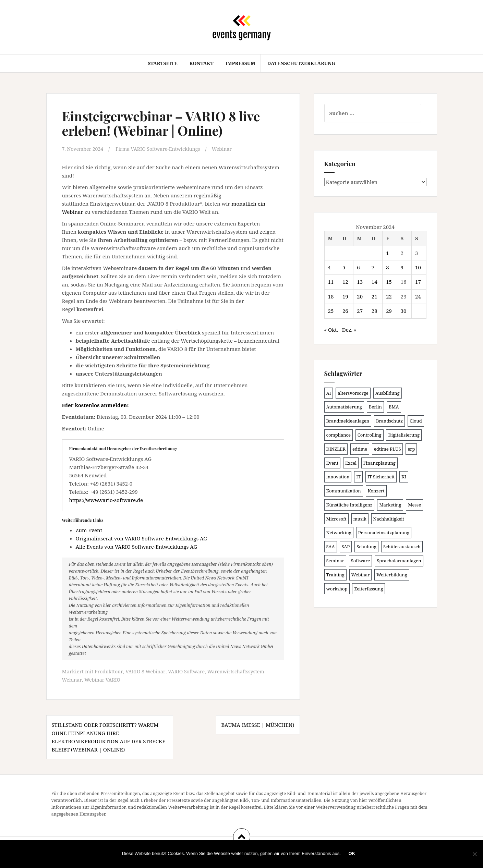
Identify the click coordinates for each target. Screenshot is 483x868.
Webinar (231, 149)
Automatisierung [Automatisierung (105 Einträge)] (344, 407)
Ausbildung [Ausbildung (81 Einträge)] (388, 393)
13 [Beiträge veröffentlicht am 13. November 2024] (360, 282)
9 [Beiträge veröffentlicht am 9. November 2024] (402, 267)
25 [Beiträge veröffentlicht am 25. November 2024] (331, 311)
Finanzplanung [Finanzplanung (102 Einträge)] (379, 463)
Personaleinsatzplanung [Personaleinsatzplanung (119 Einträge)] (384, 533)
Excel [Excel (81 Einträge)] (351, 463)
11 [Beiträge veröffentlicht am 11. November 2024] (331, 282)
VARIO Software (191, 671)
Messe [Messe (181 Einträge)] (414, 505)
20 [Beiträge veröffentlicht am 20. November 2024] (360, 296)
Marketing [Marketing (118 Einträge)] (390, 505)
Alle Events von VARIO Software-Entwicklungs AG (137, 546)
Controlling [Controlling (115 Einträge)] (370, 435)
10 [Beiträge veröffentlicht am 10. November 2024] (418, 267)
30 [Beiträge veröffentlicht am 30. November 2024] (404, 311)
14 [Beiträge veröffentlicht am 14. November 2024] (375, 282)
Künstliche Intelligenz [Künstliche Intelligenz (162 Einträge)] (349, 505)
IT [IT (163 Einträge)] (358, 477)
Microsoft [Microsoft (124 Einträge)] (336, 519)
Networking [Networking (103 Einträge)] (339, 533)
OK (353, 854)
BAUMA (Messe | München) (258, 724)
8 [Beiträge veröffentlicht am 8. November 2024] (387, 267)
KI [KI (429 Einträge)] (404, 477)
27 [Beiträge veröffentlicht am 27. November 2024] (360, 311)
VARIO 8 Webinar (148, 671)
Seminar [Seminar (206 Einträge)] (335, 561)
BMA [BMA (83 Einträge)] (394, 407)
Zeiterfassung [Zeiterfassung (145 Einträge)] (369, 589)
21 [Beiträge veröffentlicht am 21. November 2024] (375, 296)
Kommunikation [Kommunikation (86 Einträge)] (344, 491)
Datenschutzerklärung (301, 63)
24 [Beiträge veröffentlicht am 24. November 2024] (418, 296)
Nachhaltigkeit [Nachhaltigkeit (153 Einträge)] (389, 519)
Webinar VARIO (104, 679)
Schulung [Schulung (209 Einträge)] (366, 547)
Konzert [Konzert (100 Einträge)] (376, 491)
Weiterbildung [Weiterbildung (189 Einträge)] (392, 575)
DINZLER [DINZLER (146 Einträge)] (336, 449)
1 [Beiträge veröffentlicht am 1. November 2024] (387, 253)
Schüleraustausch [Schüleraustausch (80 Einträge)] (402, 547)
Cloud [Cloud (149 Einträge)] (416, 421)
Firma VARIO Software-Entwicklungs (164, 149)
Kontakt (201, 63)
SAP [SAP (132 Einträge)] (346, 547)
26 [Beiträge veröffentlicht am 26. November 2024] (345, 311)
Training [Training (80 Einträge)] (335, 575)
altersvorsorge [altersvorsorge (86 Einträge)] (353, 393)
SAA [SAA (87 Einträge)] (331, 547)
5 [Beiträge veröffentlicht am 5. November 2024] (344, 267)
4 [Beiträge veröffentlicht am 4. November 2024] (329, 267)
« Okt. (331, 330)
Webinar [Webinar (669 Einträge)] (361, 575)
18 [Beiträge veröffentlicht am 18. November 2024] (331, 296)
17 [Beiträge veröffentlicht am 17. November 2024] (418, 282)
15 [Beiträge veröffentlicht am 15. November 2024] (389, 282)
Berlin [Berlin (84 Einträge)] (375, 407)
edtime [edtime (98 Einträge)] (360, 449)
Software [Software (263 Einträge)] (361, 561)
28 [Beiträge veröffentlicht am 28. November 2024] (375, 311)
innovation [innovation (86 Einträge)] (338, 477)
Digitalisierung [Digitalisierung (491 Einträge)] (404, 435)
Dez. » (349, 330)
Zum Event (89, 530)
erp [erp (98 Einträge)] (411, 449)
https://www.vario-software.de (106, 500)
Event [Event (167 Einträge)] (333, 463)
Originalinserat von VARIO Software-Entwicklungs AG (142, 538)
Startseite (163, 63)
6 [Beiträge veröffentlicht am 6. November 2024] (358, 267)
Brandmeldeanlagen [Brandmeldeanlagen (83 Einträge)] (348, 421)
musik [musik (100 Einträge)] (360, 519)
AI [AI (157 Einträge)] (329, 393)
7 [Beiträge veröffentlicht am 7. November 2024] (373, 267)
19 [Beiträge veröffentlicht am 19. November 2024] (345, 296)
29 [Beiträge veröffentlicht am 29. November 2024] (389, 311)
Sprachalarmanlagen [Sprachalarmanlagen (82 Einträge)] (399, 561)
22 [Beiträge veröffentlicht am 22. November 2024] (389, 296)
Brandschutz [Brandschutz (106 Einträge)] (389, 421)
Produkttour (109, 671)
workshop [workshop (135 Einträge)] (337, 589)
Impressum (240, 63)
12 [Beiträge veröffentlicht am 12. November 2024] (345, 282)
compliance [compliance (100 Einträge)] (339, 435)
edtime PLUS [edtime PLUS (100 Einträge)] (388, 449)
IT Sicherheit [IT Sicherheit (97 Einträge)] (381, 477)
